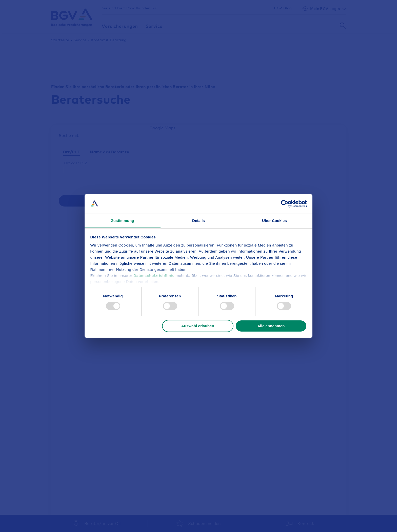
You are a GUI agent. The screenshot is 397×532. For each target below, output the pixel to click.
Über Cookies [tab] (274, 221)
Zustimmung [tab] (123, 221)
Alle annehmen (271, 326)
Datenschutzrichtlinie (155, 275)
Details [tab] (198, 221)
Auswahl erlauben (198, 326)
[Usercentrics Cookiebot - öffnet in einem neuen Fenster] (285, 204)
